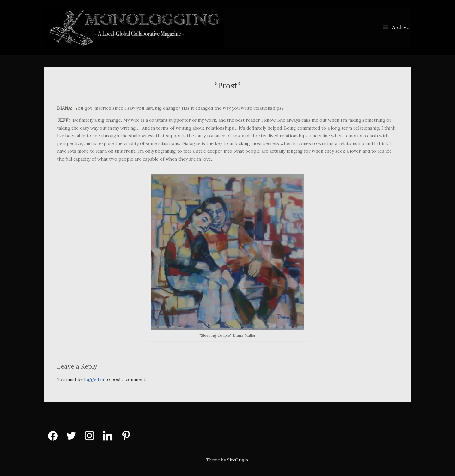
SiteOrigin (238, 460)
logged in (94, 379)
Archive (396, 27)
